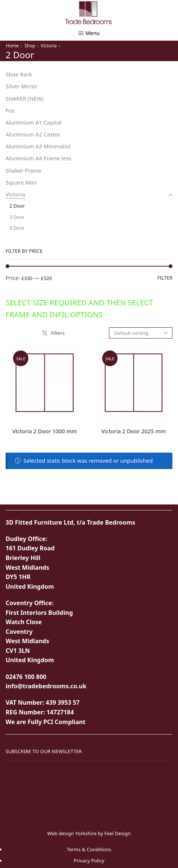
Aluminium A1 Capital (34, 122)
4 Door (17, 228)
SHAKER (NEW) (24, 98)
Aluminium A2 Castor (33, 134)
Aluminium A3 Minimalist (38, 146)
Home (12, 46)
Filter (165, 278)
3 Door (17, 217)
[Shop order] (141, 333)
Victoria (49, 46)
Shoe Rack (19, 74)
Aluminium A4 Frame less (38, 158)
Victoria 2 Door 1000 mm (45, 431)
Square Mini (21, 182)
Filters (53, 333)
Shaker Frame (24, 170)
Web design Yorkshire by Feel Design (89, 833)
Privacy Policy (89, 861)
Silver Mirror (22, 86)
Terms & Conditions (89, 849)
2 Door (17, 206)
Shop (30, 46)
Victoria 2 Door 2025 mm (133, 431)
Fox (10, 110)
